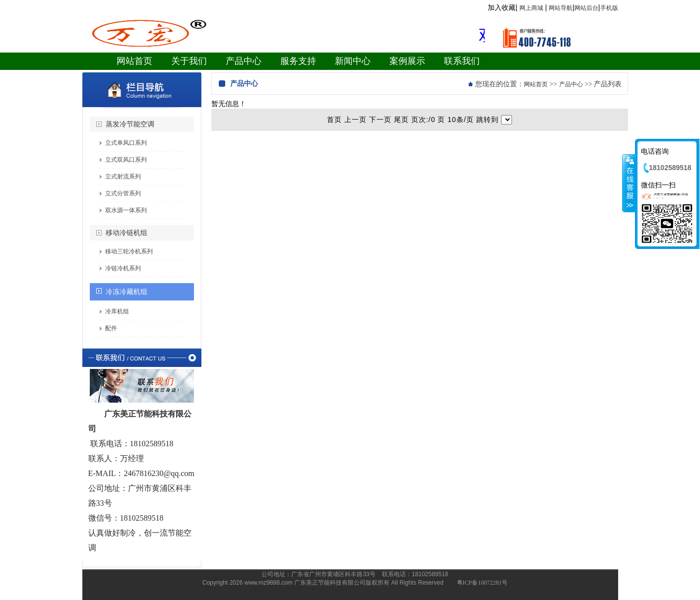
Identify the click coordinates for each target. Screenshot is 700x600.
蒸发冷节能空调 (130, 124)
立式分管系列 (123, 193)
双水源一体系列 (126, 210)
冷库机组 (117, 311)
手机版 (609, 8)
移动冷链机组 (127, 233)
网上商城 (531, 8)
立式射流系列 (123, 177)
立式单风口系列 (126, 143)
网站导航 (561, 8)
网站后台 (586, 8)
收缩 (629, 183)
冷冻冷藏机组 (127, 292)
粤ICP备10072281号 (482, 583)
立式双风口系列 (126, 160)
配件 (111, 328)
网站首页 (536, 84)
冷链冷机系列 (123, 268)
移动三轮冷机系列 (129, 251)
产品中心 (571, 84)
